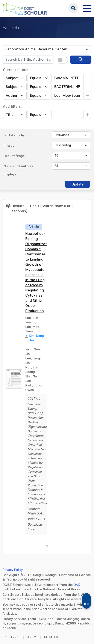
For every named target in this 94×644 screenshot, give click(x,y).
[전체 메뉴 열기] (87, 8)
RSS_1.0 (16, 637)
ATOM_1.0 (51, 637)
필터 (86, 604)
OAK (77, 585)
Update (78, 184)
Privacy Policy (13, 570)
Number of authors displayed (18, 170)
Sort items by (14, 135)
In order (10, 146)
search (73, 8)
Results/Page (14, 156)
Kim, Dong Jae (36, 338)
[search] (81, 60)
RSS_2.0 (33, 637)
